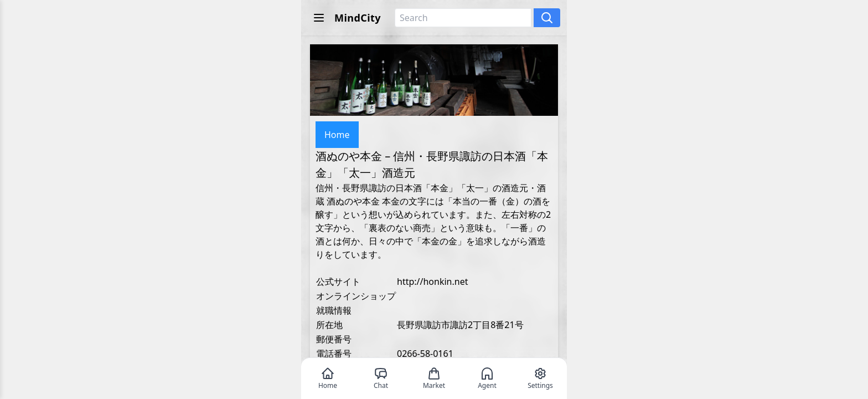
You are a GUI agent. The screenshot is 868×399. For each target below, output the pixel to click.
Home (337, 135)
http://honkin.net (432, 282)
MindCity (358, 18)
